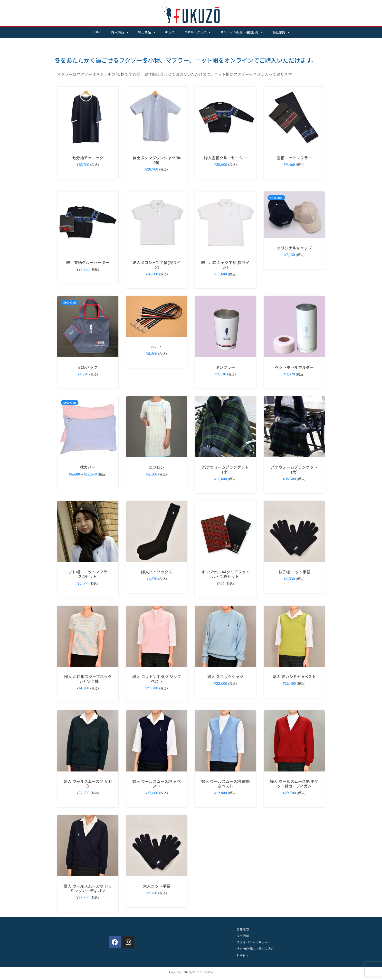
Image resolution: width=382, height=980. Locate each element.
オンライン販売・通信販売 (242, 32)
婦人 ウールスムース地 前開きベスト (225, 784)
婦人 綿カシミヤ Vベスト (294, 676)
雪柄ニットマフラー (294, 158)
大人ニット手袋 (157, 886)
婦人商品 (120, 32)
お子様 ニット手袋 (294, 572)
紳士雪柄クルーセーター (88, 262)
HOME (97, 32)
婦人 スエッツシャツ (225, 676)
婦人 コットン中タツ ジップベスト (157, 679)
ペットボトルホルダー (294, 367)
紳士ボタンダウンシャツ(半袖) (157, 160)
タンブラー (225, 367)
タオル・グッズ (197, 32)
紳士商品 (147, 32)
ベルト (157, 347)
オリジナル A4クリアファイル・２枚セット (225, 574)
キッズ (170, 32)
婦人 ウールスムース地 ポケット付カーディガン (294, 784)
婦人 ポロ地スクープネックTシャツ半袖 (88, 679)
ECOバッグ (88, 367)
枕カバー (88, 467)
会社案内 (281, 32)
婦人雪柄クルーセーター (225, 158)
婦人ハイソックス (157, 572)
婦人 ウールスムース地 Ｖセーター (88, 784)
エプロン (157, 467)
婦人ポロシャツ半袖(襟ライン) (157, 265)
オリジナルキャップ (294, 248)
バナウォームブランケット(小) (225, 469)
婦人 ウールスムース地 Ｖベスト (157, 784)
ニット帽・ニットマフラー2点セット (88, 574)
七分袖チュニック (88, 158)
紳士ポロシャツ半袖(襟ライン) (225, 265)
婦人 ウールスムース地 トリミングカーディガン (88, 888)
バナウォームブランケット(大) (294, 469)
